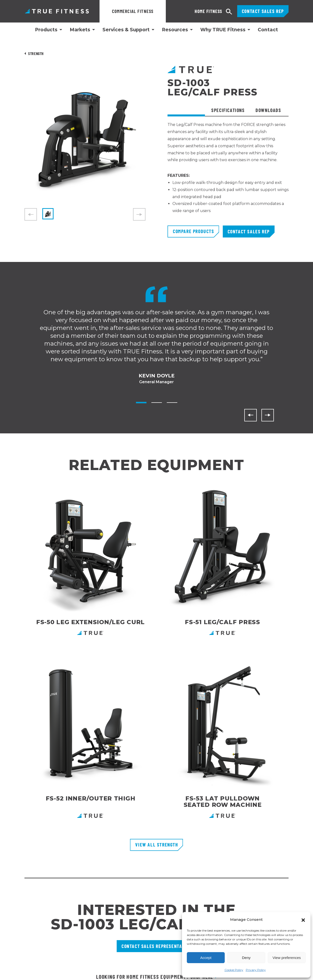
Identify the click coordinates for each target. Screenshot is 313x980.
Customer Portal (128, 848)
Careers (120, 883)
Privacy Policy (256, 970)
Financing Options (130, 865)
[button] (303, 920)
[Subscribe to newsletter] (295, 841)
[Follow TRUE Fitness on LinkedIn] (241, 898)
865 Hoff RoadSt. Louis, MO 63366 (47, 884)
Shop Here (202, 747)
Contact (268, 30)
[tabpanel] (228, 173)
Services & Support (126, 30)
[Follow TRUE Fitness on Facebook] (263, 898)
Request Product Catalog (136, 856)
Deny (246, 958)
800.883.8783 (37, 856)
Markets (80, 30)
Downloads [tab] (268, 110)
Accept (206, 958)
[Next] (268, 415)
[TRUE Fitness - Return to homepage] (156, 816)
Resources (175, 30)
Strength (36, 53)
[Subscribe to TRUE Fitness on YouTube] (275, 898)
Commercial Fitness (133, 11)
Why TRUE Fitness (223, 30)
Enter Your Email (201, 841)
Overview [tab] (188, 110)
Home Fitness (188, 11)
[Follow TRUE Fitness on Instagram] (252, 898)
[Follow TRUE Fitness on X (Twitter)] (286, 898)
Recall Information (130, 901)
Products (46, 30)
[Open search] (229, 12)
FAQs (117, 874)
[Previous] (251, 415)
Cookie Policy (234, 970)
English (8, 973)
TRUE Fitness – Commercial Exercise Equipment (57, 11)
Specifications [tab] (228, 110)
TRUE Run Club (126, 892)
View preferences (287, 958)
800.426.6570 (36, 871)
